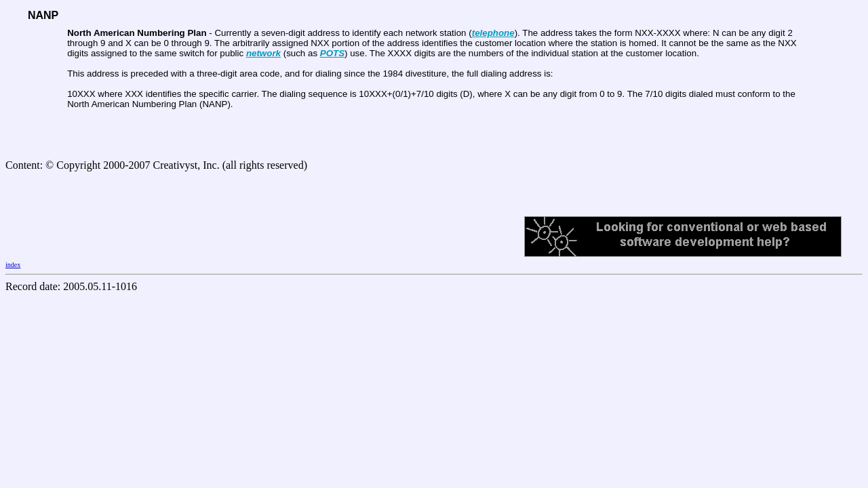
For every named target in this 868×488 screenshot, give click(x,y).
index (13, 265)
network (263, 53)
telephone (493, 33)
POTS (332, 53)
